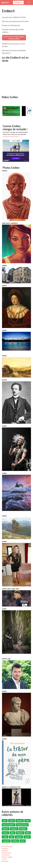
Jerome (27, 837)
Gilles (27, 821)
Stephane (14, 829)
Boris (23, 841)
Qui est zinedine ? (9, 825)
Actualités (5, 849)
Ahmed (12, 821)
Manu (28, 833)
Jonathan (19, 837)
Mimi (12, 833)
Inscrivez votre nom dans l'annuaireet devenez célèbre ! (14, 38)
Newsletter (5, 861)
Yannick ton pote (22, 825)
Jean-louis (6, 841)
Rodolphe (23, 829)
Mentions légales (7, 857)
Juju (12, 837)
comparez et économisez (11, 137)
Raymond (20, 821)
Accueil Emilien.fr (7, 846)
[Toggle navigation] (29, 2)
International (6, 855)
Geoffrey (15, 841)
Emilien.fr (5, 3)
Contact (4, 859)
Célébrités (18, 2)
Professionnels (6, 853)
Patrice (5, 833)
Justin (5, 837)
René (5, 821)
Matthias (20, 833)
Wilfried (6, 829)
